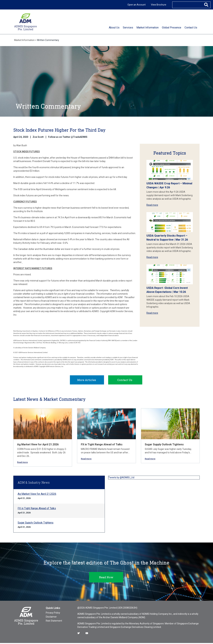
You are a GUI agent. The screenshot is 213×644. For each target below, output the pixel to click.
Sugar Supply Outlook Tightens (164, 445)
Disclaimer (51, 618)
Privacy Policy (53, 614)
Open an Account (137, 5)
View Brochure (159, 5)
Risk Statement (54, 622)
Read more (152, 205)
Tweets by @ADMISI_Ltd (121, 478)
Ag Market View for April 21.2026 (38, 445)
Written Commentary (48, 40)
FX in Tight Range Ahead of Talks (102, 445)
